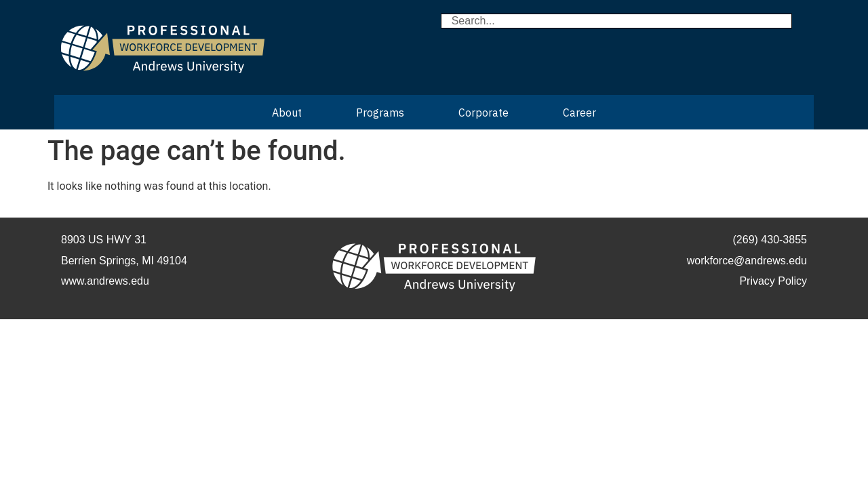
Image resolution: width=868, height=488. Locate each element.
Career (579, 113)
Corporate (484, 113)
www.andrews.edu (105, 281)
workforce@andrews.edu (747, 261)
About (287, 113)
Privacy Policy (773, 281)
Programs (380, 113)
